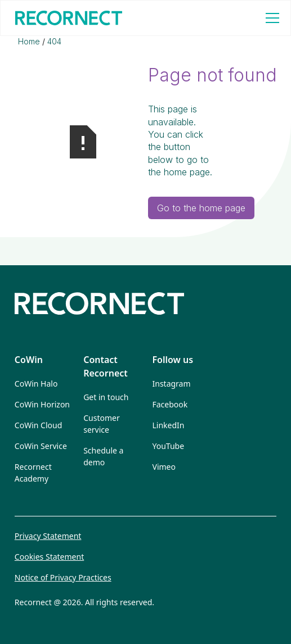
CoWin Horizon (42, 404)
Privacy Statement (48, 536)
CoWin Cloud (38, 425)
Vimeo (164, 467)
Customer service (102, 424)
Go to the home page (201, 208)
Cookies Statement (49, 557)
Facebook (170, 404)
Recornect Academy (33, 473)
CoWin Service (41, 446)
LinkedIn (169, 425)
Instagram (172, 384)
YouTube (169, 446)
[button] (270, 18)
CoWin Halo (36, 384)
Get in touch (106, 397)
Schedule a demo (103, 456)
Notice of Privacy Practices (63, 577)
